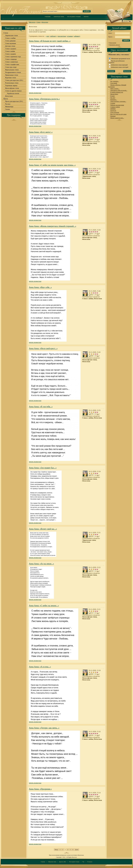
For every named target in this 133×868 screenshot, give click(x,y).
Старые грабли (115, 107)
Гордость (113, 111)
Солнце (113, 103)
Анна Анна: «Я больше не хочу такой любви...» (50, 41)
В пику (113, 96)
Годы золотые (115, 112)
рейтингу (53, 36)
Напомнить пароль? (115, 45)
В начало (90, 862)
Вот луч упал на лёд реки (118, 114)
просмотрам (62, 36)
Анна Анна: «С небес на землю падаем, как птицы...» (52, 165)
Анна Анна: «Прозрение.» (40, 789)
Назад (56, 850)
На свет (113, 98)
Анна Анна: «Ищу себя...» (40, 287)
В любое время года (117, 92)
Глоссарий (114, 83)
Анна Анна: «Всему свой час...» (43, 529)
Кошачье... (114, 100)
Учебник (48, 17)
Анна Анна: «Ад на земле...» (41, 564)
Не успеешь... (115, 81)
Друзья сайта (63, 862)
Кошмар (113, 116)
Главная (43, 862)
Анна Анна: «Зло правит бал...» (43, 468)
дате (48, 36)
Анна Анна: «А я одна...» (40, 667)
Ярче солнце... (115, 89)
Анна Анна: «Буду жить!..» (41, 132)
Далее (77, 850)
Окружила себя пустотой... (119, 90)
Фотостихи (45, 22)
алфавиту (77, 36)
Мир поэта (32, 22)
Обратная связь (59, 17)
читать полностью (35, 93)
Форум (86, 17)
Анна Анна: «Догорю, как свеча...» (44, 728)
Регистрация (113, 43)
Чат (83, 862)
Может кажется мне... (117, 118)
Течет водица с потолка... (118, 101)
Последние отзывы (74, 17)
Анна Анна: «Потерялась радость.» (44, 99)
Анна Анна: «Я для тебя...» (41, 407)
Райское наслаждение (117, 105)
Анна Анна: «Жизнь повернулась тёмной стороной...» (53, 226)
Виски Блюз (114, 94)
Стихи (38, 22)
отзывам (70, 36)
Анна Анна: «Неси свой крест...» (43, 348)
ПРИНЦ (113, 109)
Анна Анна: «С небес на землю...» (44, 606)
